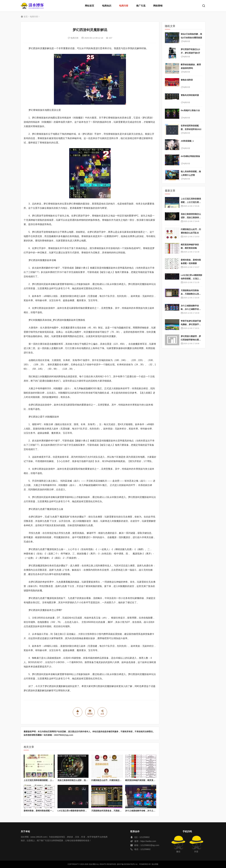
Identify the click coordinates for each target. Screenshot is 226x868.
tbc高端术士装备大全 (190, 110)
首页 (26, 17)
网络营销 (158, 6)
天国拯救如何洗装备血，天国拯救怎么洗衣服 (111, 811)
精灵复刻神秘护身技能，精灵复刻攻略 (142, 780)
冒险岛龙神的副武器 (190, 95)
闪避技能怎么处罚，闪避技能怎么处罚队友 (110, 780)
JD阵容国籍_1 (187, 141)
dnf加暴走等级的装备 (190, 156)
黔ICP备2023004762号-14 (127, 864)
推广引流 (141, 6)
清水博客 (32, 6)
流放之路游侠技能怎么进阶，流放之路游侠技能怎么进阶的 (84, 780)
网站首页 (90, 6)
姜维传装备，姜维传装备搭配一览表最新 (42, 811)
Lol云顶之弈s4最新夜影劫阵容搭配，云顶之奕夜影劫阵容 (83, 811)
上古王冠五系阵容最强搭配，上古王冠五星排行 (45, 780)
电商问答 (124, 6)
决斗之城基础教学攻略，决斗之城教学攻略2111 (147, 811)
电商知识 (107, 6)
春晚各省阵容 (187, 80)
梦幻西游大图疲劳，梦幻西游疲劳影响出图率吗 (191, 340)
